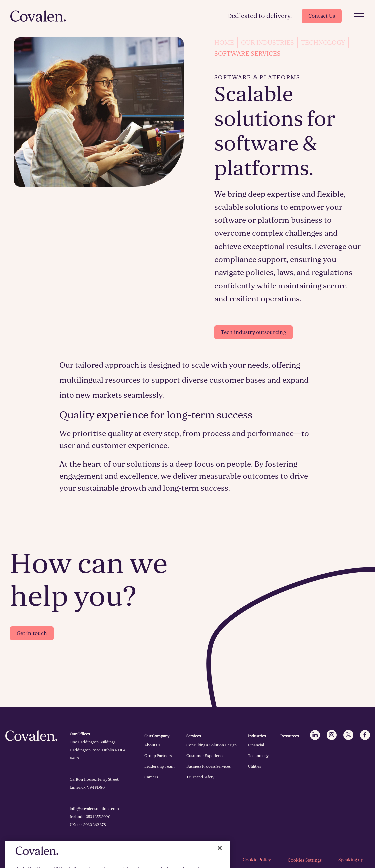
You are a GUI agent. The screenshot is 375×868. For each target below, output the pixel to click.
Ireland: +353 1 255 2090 (90, 817)
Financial (256, 745)
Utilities (254, 766)
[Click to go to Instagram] (332, 735)
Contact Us (322, 16)
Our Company (157, 736)
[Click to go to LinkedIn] (315, 735)
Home (224, 43)
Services (193, 736)
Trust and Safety (200, 777)
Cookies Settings (305, 860)
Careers (151, 777)
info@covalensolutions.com (94, 809)
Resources (289, 736)
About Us (152, 745)
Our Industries (267, 43)
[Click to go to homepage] (38, 16)
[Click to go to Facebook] (365, 735)
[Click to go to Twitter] (348, 735)
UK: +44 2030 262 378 (88, 825)
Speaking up (351, 860)
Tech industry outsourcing (253, 332)
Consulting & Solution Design (211, 745)
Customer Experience (205, 756)
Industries (257, 736)
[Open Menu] (359, 17)
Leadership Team (159, 766)
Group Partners (158, 756)
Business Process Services (208, 766)
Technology (323, 43)
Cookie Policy (257, 860)
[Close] (220, 855)
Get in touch (32, 633)
